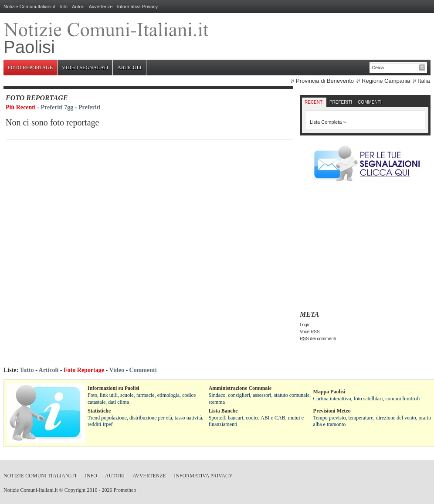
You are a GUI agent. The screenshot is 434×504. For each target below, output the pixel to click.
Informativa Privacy (138, 7)
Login (305, 325)
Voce (310, 332)
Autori (78, 7)
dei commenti (318, 339)
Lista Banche (223, 411)
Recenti (314, 102)
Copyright (75, 490)
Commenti (370, 102)
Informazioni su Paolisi (114, 388)
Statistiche (99, 411)
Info (64, 7)
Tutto (27, 370)
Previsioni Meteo (332, 411)
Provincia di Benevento (325, 81)
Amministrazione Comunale (240, 388)
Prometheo (125, 490)
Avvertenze (101, 7)
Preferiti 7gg (57, 107)
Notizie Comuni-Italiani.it (29, 7)
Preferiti (89, 107)
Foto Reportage (30, 68)
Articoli (129, 68)
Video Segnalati (85, 68)
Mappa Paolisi (329, 392)
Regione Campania (386, 81)
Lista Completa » (328, 122)
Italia (424, 81)
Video (116, 370)
